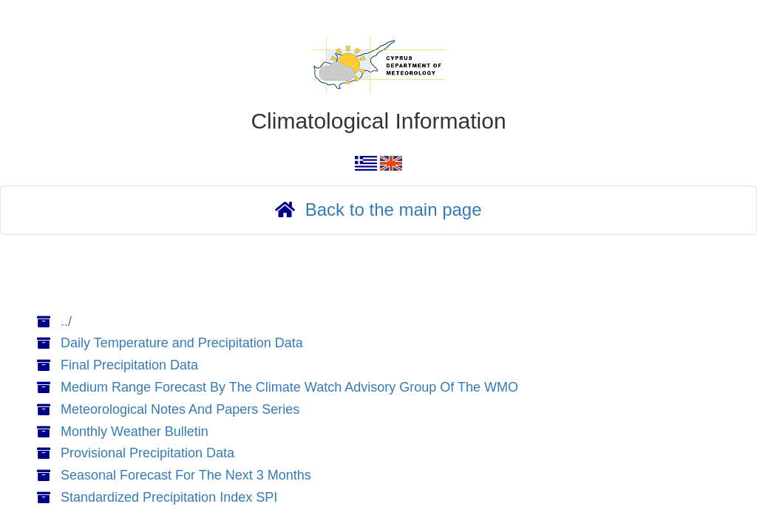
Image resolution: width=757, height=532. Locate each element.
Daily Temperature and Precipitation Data (182, 343)
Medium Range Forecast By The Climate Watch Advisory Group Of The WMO (289, 387)
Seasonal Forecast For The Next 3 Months (186, 475)
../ (66, 321)
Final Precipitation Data (129, 365)
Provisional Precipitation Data (147, 453)
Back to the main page (394, 209)
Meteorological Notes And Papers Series (180, 409)
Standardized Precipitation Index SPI (169, 497)
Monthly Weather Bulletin (135, 432)
